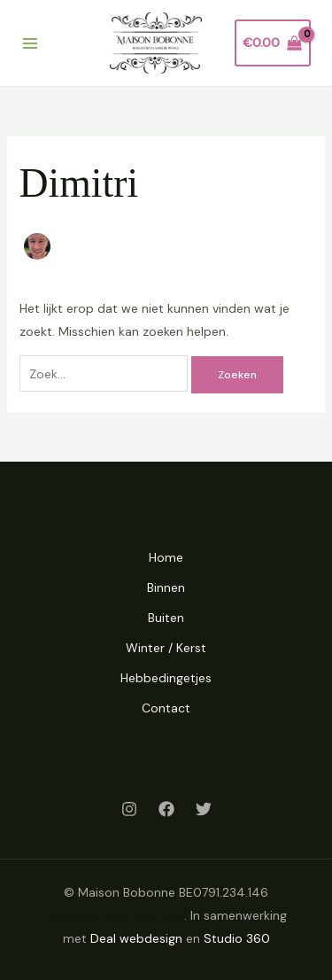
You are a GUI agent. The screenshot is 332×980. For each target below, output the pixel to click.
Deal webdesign (136, 938)
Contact (166, 708)
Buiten (166, 618)
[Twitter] (204, 809)
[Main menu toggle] (30, 43)
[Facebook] (166, 809)
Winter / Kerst (166, 648)
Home (166, 557)
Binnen (166, 587)
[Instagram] (129, 809)
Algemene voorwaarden (115, 915)
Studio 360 (237, 938)
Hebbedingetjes (166, 678)
